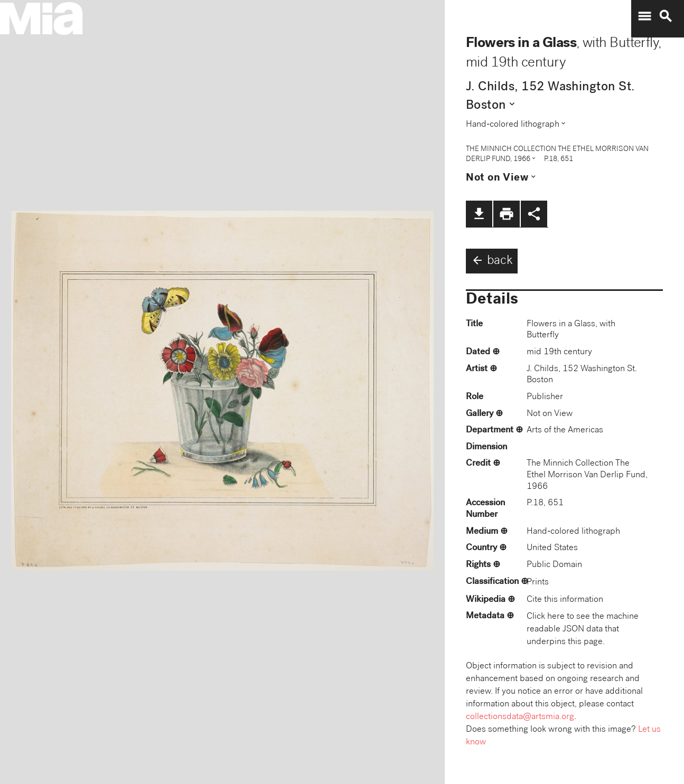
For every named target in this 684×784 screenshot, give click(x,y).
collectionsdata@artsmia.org (520, 717)
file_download (479, 214)
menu (644, 16)
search (666, 16)
